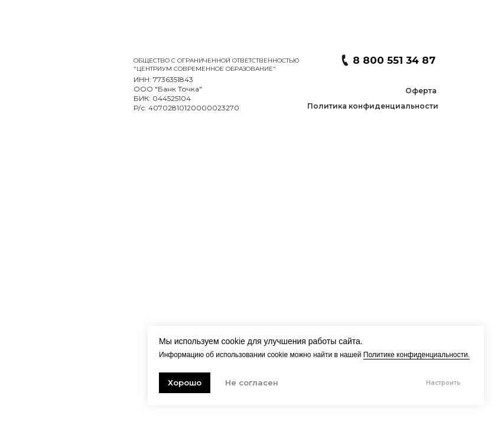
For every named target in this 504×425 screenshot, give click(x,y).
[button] (373, 107)
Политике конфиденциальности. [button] (417, 355)
